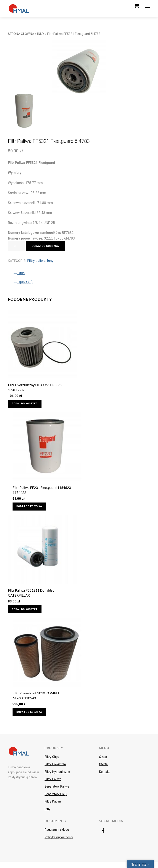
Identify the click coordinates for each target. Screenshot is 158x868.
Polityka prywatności (59, 844)
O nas (103, 763)
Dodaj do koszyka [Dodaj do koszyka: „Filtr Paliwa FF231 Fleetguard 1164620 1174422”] (31, 509)
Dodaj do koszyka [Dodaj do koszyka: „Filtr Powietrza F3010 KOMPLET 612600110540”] (31, 717)
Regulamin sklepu (57, 836)
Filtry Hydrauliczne (57, 778)
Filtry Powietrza (55, 770)
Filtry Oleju (52, 763)
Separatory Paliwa (57, 793)
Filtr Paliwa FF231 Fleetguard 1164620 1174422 (42, 492)
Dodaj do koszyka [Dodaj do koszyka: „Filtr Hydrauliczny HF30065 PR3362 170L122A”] (27, 405)
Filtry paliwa (36, 261)
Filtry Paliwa (53, 785)
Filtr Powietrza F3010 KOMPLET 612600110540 (37, 700)
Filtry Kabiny (53, 808)
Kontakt (104, 778)
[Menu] (147, 6)
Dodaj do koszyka (46, 246)
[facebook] (103, 837)
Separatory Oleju (56, 800)
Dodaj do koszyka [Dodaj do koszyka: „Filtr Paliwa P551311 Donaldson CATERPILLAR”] (27, 613)
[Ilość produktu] (17, 246)
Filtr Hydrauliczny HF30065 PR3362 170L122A (35, 387)
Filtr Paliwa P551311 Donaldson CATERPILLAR (32, 596)
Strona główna (21, 34)
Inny (41, 34)
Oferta (103, 770)
